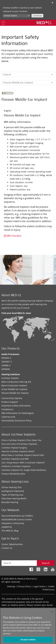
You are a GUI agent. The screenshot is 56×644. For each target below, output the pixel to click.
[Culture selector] (17, 16)
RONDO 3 (6, 358)
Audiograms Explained (13, 491)
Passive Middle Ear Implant (15, 393)
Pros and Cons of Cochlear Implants (19, 444)
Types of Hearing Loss (12, 495)
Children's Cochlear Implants (16, 466)
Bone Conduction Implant (14, 385)
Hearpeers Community (13, 523)
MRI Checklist (14, 236)
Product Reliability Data (13, 474)
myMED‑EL (7, 527)
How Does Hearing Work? (14, 498)
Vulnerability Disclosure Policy (17, 421)
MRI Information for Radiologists (18, 413)
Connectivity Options (12, 398)
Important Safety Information (16, 406)
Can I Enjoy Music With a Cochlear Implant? (23, 463)
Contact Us (7, 548)
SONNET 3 (7, 362)
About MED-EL (11, 296)
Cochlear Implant (10, 378)
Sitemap (11, 586)
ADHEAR (6, 369)
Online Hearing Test (11, 487)
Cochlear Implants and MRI (15, 459)
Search (46, 563)
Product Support (10, 402)
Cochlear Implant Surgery (14, 448)
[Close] (52, 613)
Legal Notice (39, 586)
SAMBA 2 (6, 365)
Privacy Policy (24, 586)
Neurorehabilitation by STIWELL (17, 516)
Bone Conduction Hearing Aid (16, 382)
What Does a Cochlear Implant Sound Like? (23, 455)
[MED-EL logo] (44, 23)
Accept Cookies (28, 641)
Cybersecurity (8, 417)
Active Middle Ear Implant (14, 389)
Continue (37, 16)
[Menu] (3, 23)
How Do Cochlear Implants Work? (18, 451)
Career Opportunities (12, 544)
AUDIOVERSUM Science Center (17, 519)
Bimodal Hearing (10, 502)
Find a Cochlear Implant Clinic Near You (21, 440)
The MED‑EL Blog (10, 531)
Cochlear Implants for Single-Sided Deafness (24, 470)
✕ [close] (52, 3)
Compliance (7, 409)
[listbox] (28, 75)
